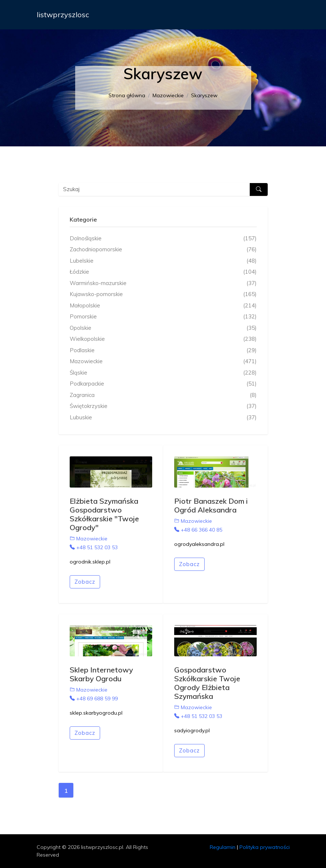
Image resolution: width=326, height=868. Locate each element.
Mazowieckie (168, 95)
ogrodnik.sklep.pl (90, 562)
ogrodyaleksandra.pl (199, 544)
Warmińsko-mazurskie (163, 283)
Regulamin (223, 847)
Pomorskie (163, 317)
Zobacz (85, 582)
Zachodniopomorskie (163, 250)
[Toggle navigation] (279, 15)
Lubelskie (163, 261)
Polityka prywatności (265, 847)
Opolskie (163, 328)
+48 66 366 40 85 (198, 530)
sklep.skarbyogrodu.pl (96, 713)
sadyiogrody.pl (192, 730)
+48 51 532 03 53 (94, 547)
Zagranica (163, 395)
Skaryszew (204, 95)
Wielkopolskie (163, 339)
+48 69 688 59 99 (94, 699)
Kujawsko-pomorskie (163, 294)
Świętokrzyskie (163, 406)
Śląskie (163, 373)
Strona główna (127, 95)
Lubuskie (163, 418)
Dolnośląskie (163, 239)
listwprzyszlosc (63, 14)
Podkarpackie (163, 384)
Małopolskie (163, 306)
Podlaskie (163, 351)
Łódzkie (163, 272)
